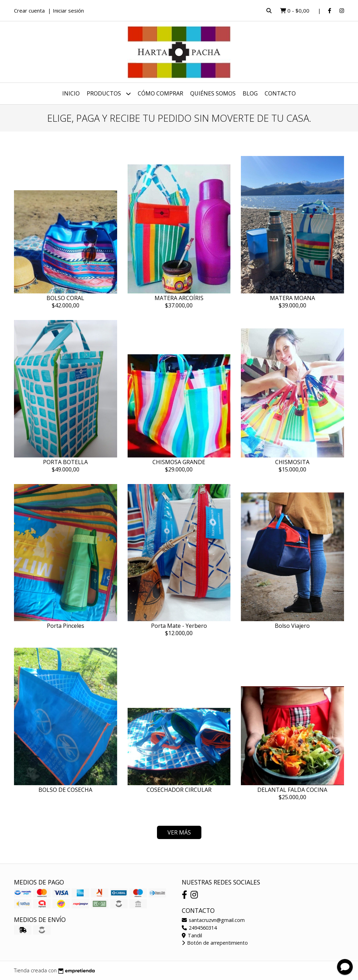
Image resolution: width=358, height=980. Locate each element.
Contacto (280, 93)
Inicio (71, 93)
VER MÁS (179, 832)
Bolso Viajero (292, 626)
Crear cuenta (29, 10)
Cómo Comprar (160, 93)
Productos (109, 94)
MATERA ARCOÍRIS (179, 298)
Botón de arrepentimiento (215, 943)
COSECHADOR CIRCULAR (179, 790)
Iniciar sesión (68, 10)
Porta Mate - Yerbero (179, 626)
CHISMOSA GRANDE (179, 462)
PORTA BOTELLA (65, 462)
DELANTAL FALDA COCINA (292, 790)
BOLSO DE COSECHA (65, 790)
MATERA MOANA (292, 298)
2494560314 (199, 928)
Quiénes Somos (213, 93)
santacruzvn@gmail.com (213, 920)
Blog (250, 93)
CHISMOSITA (292, 462)
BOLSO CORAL (65, 298)
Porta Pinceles (66, 626)
